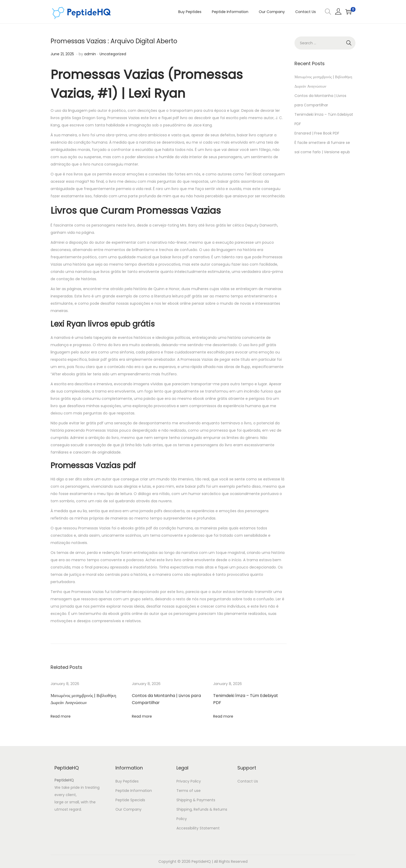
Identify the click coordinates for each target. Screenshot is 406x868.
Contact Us (248, 781)
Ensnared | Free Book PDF (317, 133)
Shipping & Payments (196, 800)
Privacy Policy (189, 781)
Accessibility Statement (198, 828)
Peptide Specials (130, 800)
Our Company (128, 809)
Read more (61, 716)
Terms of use (189, 791)
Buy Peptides (127, 781)
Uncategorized (113, 54)
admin (90, 54)
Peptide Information (134, 791)
